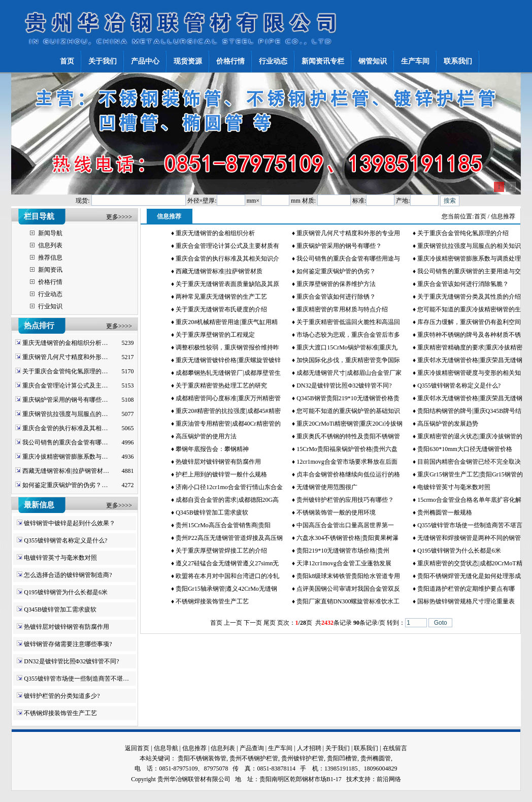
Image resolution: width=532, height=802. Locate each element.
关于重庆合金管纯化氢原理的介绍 (463, 233)
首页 (480, 216)
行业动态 (50, 294)
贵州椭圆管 (376, 758)
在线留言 (395, 748)
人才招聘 (309, 748)
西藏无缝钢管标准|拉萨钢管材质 (219, 271)
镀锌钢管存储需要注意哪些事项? (68, 644)
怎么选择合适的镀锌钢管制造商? (68, 575)
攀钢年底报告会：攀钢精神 (212, 449)
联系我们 (366, 748)
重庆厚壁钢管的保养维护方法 (336, 284)
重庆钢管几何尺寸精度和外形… (65, 357)
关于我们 (338, 748)
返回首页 (137, 748)
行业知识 (50, 306)
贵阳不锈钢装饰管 (202, 758)
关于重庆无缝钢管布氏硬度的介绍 (221, 309)
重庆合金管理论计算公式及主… (65, 386)
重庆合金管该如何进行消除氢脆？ (463, 284)
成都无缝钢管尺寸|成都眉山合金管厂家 (349, 373)
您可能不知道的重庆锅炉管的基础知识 (348, 411)
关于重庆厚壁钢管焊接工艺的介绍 (221, 551)
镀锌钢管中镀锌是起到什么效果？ (70, 523)
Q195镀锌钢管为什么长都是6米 (66, 592)
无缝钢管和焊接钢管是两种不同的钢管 (469, 538)
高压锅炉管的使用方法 (206, 436)
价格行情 (50, 282)
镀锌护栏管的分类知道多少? (62, 696)
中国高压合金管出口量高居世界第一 (345, 525)
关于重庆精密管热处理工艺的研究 (221, 386)
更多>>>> (119, 217)
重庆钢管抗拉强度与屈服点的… (65, 414)
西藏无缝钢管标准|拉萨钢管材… (65, 471)
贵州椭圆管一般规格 (445, 512)
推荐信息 (50, 258)
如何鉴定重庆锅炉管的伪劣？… (65, 485)
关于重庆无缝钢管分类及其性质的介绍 (469, 297)
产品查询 (252, 748)
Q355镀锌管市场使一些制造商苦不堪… (76, 679)
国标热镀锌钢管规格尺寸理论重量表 (466, 601)
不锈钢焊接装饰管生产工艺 (60, 713)
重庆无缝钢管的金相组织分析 (215, 233)
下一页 (253, 623)
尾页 (270, 623)
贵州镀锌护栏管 (303, 758)
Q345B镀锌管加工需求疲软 (60, 609)
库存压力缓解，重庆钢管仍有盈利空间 (469, 322)
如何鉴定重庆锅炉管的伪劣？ (336, 271)
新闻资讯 (50, 270)
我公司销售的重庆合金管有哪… (65, 442)
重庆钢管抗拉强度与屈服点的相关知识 (469, 246)
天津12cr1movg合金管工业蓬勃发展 (344, 563)
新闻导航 (50, 233)
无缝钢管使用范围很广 (327, 487)
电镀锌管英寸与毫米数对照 (60, 558)
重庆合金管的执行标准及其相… (65, 428)
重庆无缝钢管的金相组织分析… (65, 343)
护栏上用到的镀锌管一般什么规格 (221, 474)
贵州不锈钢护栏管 (254, 758)
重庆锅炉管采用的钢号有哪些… (65, 400)
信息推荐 (194, 748)
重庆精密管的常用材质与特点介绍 (342, 309)
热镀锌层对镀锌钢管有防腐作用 (66, 627)
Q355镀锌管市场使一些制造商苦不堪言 (470, 525)
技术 (352, 779)
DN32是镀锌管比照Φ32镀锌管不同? (71, 661)
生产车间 (280, 748)
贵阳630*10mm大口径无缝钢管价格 (465, 449)
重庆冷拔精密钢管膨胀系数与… (65, 457)
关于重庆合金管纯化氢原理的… (65, 371)
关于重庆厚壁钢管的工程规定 (215, 335)
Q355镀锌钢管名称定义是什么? (65, 540)
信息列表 (50, 245)
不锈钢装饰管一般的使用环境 (336, 512)
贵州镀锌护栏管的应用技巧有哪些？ (345, 500)
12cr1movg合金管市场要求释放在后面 (347, 462)
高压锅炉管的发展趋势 (448, 424)
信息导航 (166, 748)
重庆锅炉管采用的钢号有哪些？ (339, 246)
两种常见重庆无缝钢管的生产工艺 (221, 297)
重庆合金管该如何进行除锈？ (336, 297)
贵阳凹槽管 (342, 758)
